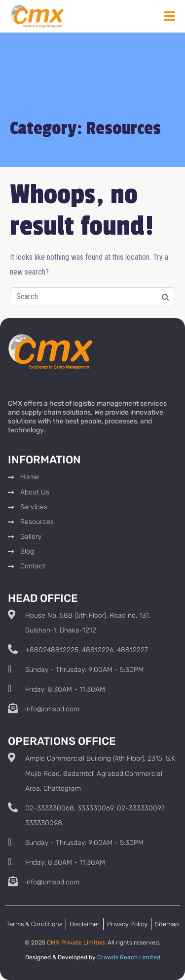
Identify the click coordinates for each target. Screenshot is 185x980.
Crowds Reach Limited (129, 957)
